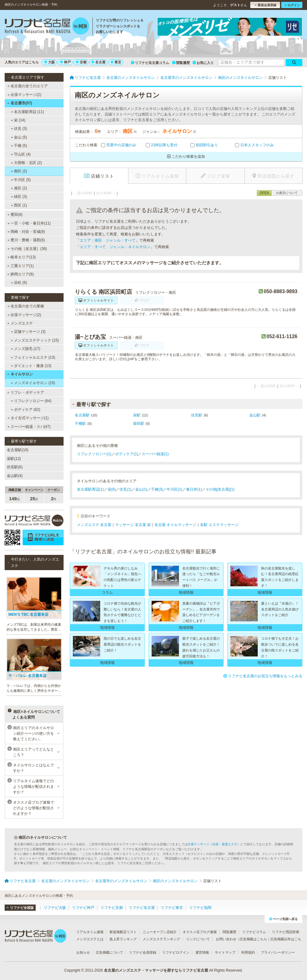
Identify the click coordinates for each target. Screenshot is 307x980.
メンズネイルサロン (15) (33, 383)
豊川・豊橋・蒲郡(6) (26, 240)
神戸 (65, 62)
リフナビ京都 (112, 908)
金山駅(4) (15, 476)
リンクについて (198, 939)
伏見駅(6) (15, 467)
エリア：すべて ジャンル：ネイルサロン (115, 247)
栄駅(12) (14, 459)
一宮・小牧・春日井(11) (29, 223)
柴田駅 (139, 424)
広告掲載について (109, 952)
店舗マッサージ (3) (28, 332)
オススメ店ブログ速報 (200, 932)
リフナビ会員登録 (143, 952)
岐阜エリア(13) (22, 257)
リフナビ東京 (172, 908)
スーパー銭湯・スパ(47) (29, 427)
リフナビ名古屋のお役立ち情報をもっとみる (263, 676)
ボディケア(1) (127, 454)
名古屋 (98, 62)
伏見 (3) (19, 129)
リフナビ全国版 (20, 908)
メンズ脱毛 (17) (26, 349)
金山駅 (255, 415)
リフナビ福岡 (200, 908)
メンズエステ (20, 323)
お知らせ (83, 952)
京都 (81, 62)
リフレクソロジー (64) (31, 401)
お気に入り (203, 63)
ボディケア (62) (26, 410)
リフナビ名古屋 (142, 908)
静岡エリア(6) (20, 274)
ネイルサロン (20, 374)
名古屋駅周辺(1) (90, 489)
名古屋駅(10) (18, 450)
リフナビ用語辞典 (286, 932)
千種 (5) (19, 146)
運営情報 (202, 952)
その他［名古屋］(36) (27, 249)
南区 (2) (19, 171)
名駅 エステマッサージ (219, 525)
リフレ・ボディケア (26, 392)
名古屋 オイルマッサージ (175, 525)
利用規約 (248, 952)
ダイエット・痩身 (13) (31, 366)
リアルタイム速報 (90, 932)
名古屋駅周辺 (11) (27, 112)
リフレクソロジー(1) (94, 454)
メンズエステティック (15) (35, 340)
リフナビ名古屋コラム (150, 63)
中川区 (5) (21, 180)
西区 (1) (19, 205)
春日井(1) (194, 489)
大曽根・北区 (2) (26, 163)
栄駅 (137, 415)
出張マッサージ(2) (24, 95)
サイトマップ (225, 952)
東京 (116, 62)
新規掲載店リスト (123, 932)
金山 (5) (19, 137)
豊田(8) (15, 215)
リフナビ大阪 (55, 908)
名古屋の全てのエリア (28, 86)
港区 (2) (19, 188)
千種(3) (157, 489)
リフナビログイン (176, 952)
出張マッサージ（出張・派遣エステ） (214, 844)
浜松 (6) (19, 283)
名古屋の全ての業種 (26, 306)
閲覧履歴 (181, 63)
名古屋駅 (82, 415)
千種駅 (80, 424)
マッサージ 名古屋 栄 (133, 525)
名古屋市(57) (20, 103)
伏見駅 (197, 415)
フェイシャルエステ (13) (33, 357)
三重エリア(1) (20, 266)
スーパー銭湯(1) (155, 454)
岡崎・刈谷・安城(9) (26, 232)
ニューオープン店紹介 (160, 932)
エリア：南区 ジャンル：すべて (108, 240)
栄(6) (112, 489)
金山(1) (141, 489)
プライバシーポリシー (278, 952)
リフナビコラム (254, 932)
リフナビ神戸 (83, 908)
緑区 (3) (19, 197)
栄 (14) (18, 120)
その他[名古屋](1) (220, 489)
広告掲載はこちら (253, 939)
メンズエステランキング (161, 939)
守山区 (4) (21, 154)
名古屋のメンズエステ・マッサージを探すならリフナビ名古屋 (156, 970)
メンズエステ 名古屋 (94, 525)
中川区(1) (174, 489)
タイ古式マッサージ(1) (28, 418)
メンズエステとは (90, 939)
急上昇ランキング (123, 939)
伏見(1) (125, 489)
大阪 (50, 62)
